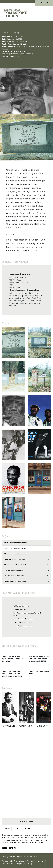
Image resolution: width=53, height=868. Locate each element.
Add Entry (28, 864)
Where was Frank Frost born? (16, 554)
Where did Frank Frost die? (15, 565)
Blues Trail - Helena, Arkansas (25, 619)
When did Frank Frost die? (14, 559)
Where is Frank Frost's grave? (16, 581)
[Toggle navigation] (49, 13)
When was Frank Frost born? (15, 543)
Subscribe (44, 3)
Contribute (40, 861)
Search (12, 848)
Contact (30, 861)
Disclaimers (20, 861)
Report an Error (9, 864)
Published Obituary (21, 606)
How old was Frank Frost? (14, 570)
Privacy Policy (8, 861)
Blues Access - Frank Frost (23, 626)
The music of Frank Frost (23, 622)
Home (4, 848)
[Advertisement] (26, 776)
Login (20, 864)
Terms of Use (36, 835)
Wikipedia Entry (19, 609)
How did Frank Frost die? (14, 576)
